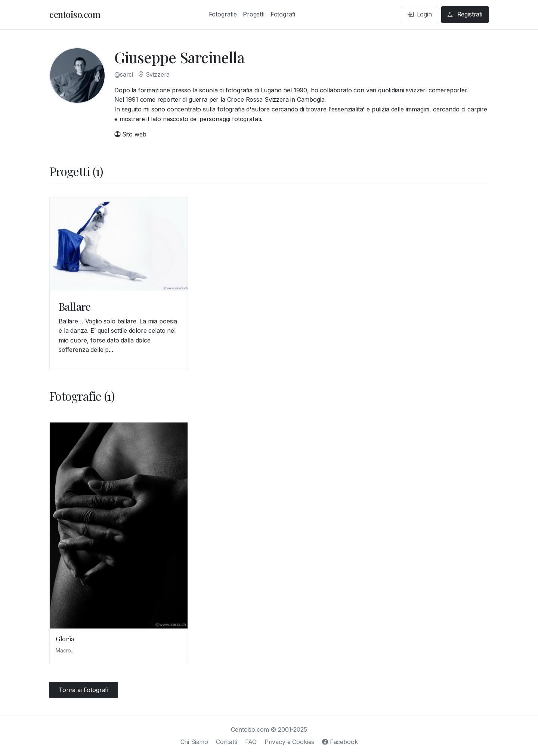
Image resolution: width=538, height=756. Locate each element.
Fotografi (283, 14)
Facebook (340, 742)
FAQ (251, 742)
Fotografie (223, 14)
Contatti (227, 742)
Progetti (254, 14)
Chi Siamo (194, 742)
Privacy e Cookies (289, 742)
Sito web (130, 134)
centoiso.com (75, 14)
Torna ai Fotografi (84, 690)
